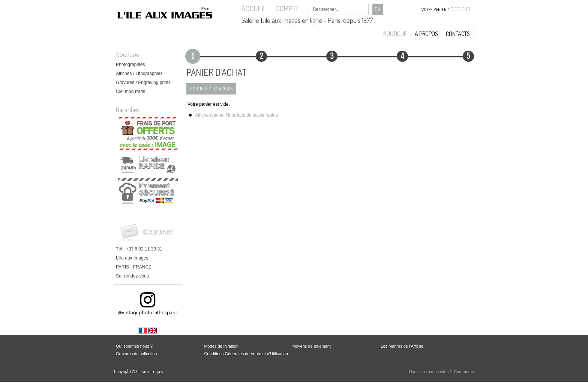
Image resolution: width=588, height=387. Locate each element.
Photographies (130, 64)
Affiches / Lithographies (139, 73)
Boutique (395, 34)
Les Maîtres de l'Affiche (402, 346)
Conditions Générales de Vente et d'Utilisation (246, 354)
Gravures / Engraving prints (143, 82)
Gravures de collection (136, 354)
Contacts (458, 34)
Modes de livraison (221, 346)
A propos (426, 34)
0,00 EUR (460, 9)
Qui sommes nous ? (134, 346)
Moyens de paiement (312, 346)
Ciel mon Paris (130, 91)
